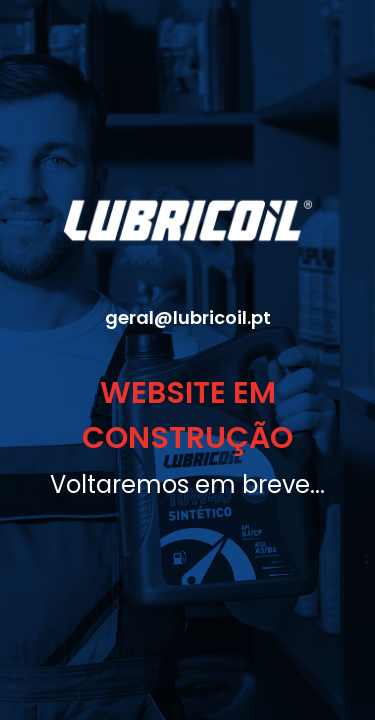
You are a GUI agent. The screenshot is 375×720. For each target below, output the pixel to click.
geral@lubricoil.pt (188, 317)
